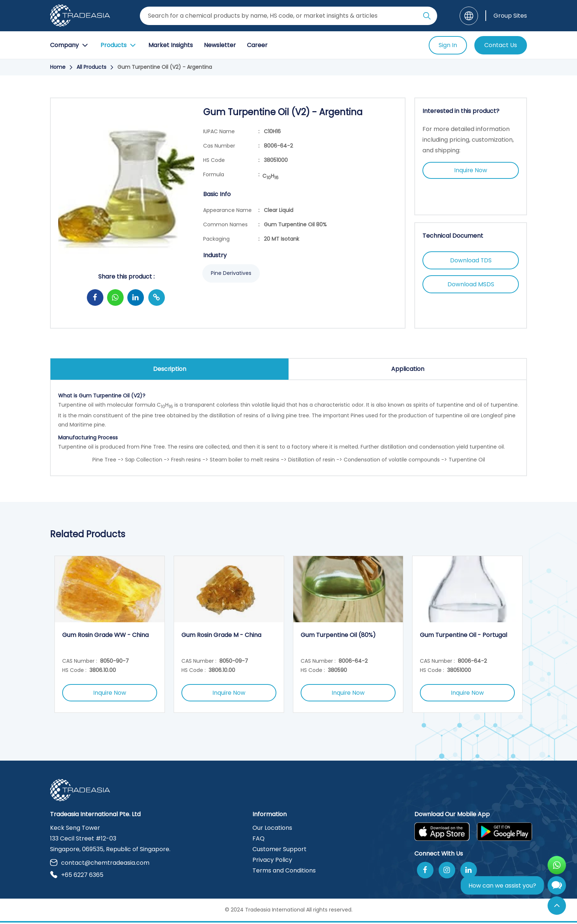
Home (58, 67)
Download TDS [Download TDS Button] (471, 261)
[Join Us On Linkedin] (469, 872)
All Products (91, 67)
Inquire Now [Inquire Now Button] (471, 171)
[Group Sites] (506, 16)
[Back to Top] (557, 906)
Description (169, 369)
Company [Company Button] (70, 45)
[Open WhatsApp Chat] (557, 865)
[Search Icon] (427, 17)
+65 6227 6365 (77, 876)
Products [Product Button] (119, 45)
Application (408, 369)
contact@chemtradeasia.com (100, 864)
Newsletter (220, 45)
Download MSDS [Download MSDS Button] (471, 285)
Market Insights (171, 45)
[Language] (469, 16)
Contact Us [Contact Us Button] (501, 45)
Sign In (448, 45)
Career (257, 45)
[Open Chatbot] (557, 887)
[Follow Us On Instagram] (447, 872)
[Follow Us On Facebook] (425, 872)
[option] (110, 635)
